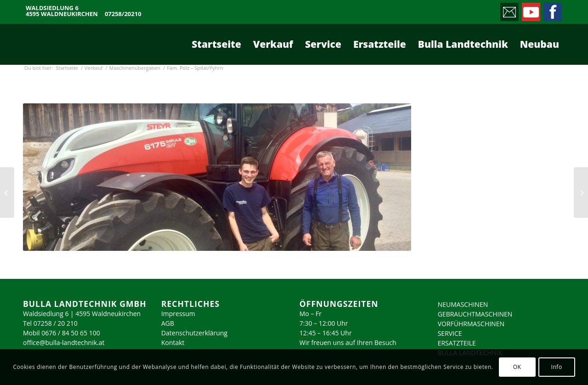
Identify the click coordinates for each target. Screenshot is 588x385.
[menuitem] (216, 44)
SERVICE (450, 333)
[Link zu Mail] (509, 10)
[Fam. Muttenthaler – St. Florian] (7, 192)
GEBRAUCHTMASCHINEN (475, 314)
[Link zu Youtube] (530, 10)
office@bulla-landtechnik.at (64, 343)
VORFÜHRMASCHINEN (471, 324)
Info (556, 367)
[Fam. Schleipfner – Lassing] (581, 192)
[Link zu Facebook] (552, 10)
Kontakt (173, 343)
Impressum (178, 314)
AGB (168, 323)
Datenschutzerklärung (194, 333)
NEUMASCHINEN (463, 304)
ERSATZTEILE (457, 343)
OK (517, 367)
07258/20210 (123, 14)
